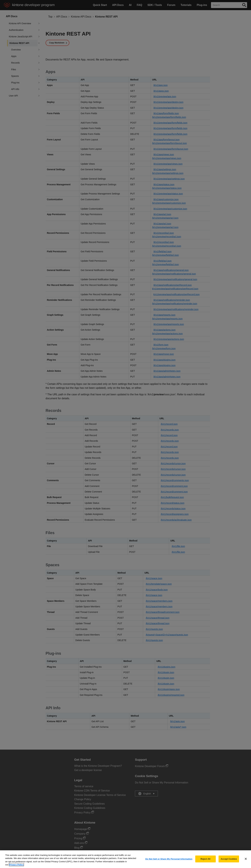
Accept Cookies (229, 862)
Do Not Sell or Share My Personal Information (169, 862)
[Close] (246, 862)
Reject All (205, 862)
